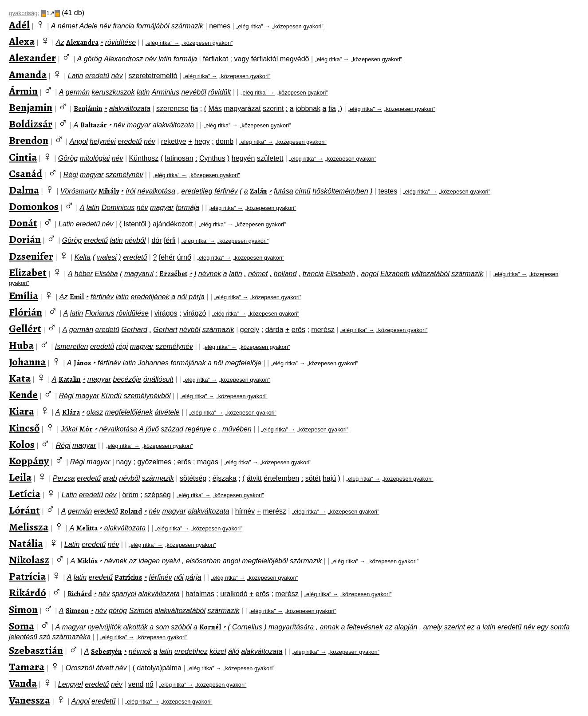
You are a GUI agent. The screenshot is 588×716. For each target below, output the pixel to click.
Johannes (153, 363)
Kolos (22, 444)
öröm (130, 495)
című (303, 191)
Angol (79, 141)
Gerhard (134, 330)
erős (298, 330)
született (270, 158)
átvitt (254, 478)
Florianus (100, 313)
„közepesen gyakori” (298, 26)
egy (543, 627)
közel (218, 651)
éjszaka (225, 478)
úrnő (184, 257)
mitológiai (95, 158)
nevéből (193, 92)
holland (285, 274)
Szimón (140, 611)
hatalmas (200, 594)
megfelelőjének (129, 412)
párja (197, 297)
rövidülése (132, 313)
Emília (24, 296)
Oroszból (80, 668)
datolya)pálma (159, 668)
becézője (127, 379)
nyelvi (171, 561)
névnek (210, 274)
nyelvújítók (105, 627)
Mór (86, 429)
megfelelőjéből (265, 561)
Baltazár (94, 125)
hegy (202, 141)
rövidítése (120, 42)
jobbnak (308, 109)
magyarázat (242, 109)
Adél (19, 25)
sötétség (193, 478)
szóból (181, 627)
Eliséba (106, 274)
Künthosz (144, 158)
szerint (273, 109)
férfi (170, 240)
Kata (20, 378)
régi (122, 346)
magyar (139, 125)
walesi (107, 257)
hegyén (243, 158)
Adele (89, 26)
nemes (220, 26)
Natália (26, 543)
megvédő (295, 59)
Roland (131, 511)
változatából (430, 274)
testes (388, 191)
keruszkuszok (113, 92)
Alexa (22, 41)
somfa (560, 627)
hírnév (245, 511)
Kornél (210, 627)
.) (340, 109)
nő (150, 684)
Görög (68, 158)
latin (165, 59)
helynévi (103, 141)
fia (194, 109)
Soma (22, 626)
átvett (105, 668)
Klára (71, 412)
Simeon (77, 611)
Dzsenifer (31, 256)
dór (156, 240)
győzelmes (154, 462)
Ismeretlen (72, 346)
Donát (23, 223)
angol (369, 274)
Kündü (111, 396)
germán (78, 92)
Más (215, 109)
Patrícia (27, 576)
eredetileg (197, 191)
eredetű (97, 76)
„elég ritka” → (253, 26)
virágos (166, 313)
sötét (313, 478)
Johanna (27, 362)
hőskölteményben (340, 191)
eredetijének (150, 297)
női (182, 297)
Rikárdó (28, 593)
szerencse (172, 109)
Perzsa (64, 478)
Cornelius (247, 627)
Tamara (27, 667)
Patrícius (128, 578)
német (67, 26)
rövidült (220, 92)
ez (471, 627)
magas (208, 462)
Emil (77, 297)
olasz (95, 412)
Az (60, 42)
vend (136, 684)
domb (225, 141)
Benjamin (31, 107)
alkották (136, 627)
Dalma (24, 190)
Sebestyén (107, 652)
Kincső (24, 428)
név (105, 26)
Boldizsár (31, 124)
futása (284, 191)
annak (330, 627)
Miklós (87, 561)
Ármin (23, 91)
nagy (124, 462)
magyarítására (291, 627)
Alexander (32, 58)
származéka (71, 637)
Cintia (23, 157)
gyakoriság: (24, 13)
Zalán (258, 191)
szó (45, 637)
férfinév (226, 191)
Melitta (87, 528)
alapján (406, 627)
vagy (242, 59)
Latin (76, 76)
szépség (158, 495)
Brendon (29, 140)
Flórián (26, 312)
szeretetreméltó (153, 76)
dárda (274, 330)
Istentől (135, 224)
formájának (188, 363)
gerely (250, 330)
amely (433, 627)
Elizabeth (395, 274)
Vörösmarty (79, 191)
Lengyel (71, 684)
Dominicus (118, 208)
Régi (71, 175)
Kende (23, 395)
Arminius (166, 92)
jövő (152, 429)
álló (234, 651)
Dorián (25, 239)
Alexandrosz (123, 59)
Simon (23, 609)
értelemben (281, 478)
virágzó (195, 313)
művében (237, 429)
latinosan (179, 158)
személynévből (147, 396)
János (82, 363)
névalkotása (156, 191)
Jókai (69, 429)
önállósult (158, 379)
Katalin (70, 380)
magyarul (139, 274)
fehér (167, 257)
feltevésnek (365, 627)
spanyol (124, 594)
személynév (124, 175)
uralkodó (234, 594)
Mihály (109, 191)
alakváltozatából (180, 611)
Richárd (80, 594)
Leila (20, 477)
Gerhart (165, 330)
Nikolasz (29, 560)
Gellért (25, 328)
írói (130, 191)
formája (185, 59)
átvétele (167, 412)
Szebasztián (36, 650)
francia (123, 26)
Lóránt (24, 510)
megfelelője (243, 363)
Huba (21, 345)
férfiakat (215, 59)
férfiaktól (264, 59)
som (162, 627)
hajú (329, 478)
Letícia (25, 494)
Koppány (29, 461)
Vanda (23, 683)
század (172, 429)
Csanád (26, 174)
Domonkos (34, 206)
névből (135, 240)
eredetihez (191, 651)
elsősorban (203, 561)
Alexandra (82, 43)
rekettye (174, 141)
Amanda (28, 75)
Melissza (29, 527)
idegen (149, 561)
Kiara (22, 411)
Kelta (83, 257)
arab (110, 478)
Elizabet (28, 273)
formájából (153, 26)
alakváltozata (130, 109)
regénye (198, 429)
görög (93, 59)
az (133, 561)
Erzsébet (173, 274)
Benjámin (88, 109)
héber (84, 274)
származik (187, 26)
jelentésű (23, 637)
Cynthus (212, 158)
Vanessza (30, 700)
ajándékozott (173, 224)
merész (323, 330)
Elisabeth (340, 274)
